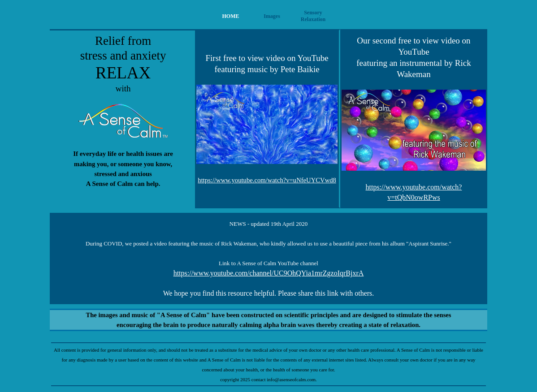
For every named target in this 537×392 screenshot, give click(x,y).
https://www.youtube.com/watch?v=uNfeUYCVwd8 (267, 180)
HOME (231, 16)
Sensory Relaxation (313, 16)
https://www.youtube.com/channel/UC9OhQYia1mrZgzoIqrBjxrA (269, 273)
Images (272, 16)
